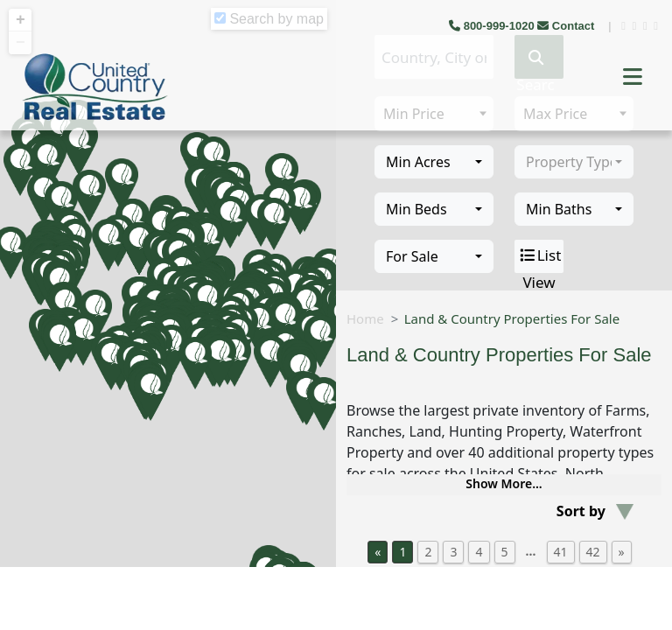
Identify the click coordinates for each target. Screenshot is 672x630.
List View (539, 256)
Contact (567, 26)
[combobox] (434, 162)
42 (593, 552)
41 (561, 552)
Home (365, 318)
